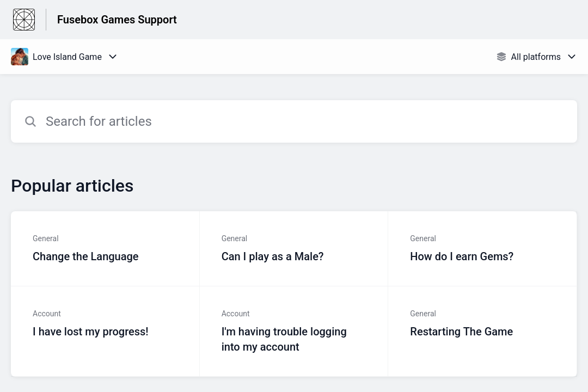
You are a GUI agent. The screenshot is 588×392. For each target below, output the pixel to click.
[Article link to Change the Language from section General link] (105, 249)
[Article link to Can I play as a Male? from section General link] (294, 249)
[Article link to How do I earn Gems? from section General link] (483, 249)
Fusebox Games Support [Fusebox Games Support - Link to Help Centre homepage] (117, 20)
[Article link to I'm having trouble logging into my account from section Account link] (294, 332)
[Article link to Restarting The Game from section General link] (483, 332)
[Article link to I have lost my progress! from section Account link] (105, 332)
